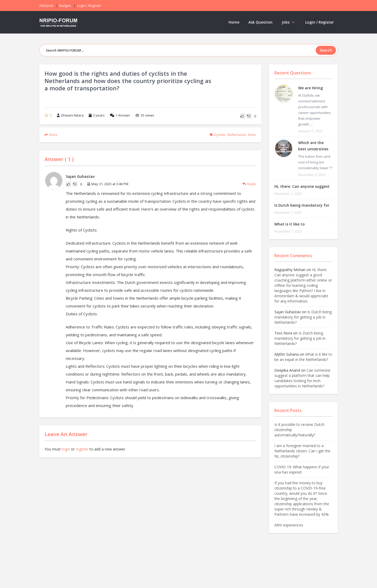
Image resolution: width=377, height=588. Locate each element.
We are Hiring (311, 88)
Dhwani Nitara (70, 115)
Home (234, 22)
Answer (120, 115)
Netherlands (237, 135)
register (82, 449)
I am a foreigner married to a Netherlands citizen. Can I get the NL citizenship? (302, 451)
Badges (65, 6)
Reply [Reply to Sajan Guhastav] (249, 184)
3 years (99, 115)
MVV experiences (289, 525)
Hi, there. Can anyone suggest (302, 186)
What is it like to (290, 224)
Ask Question (260, 22)
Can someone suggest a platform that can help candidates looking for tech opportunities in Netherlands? (302, 378)
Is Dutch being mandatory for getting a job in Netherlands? (303, 317)
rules (252, 135)
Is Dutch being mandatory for (302, 205)
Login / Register (320, 22)
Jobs (289, 22)
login (66, 449)
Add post (46, 6)
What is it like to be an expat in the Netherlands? (303, 357)
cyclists (220, 135)
